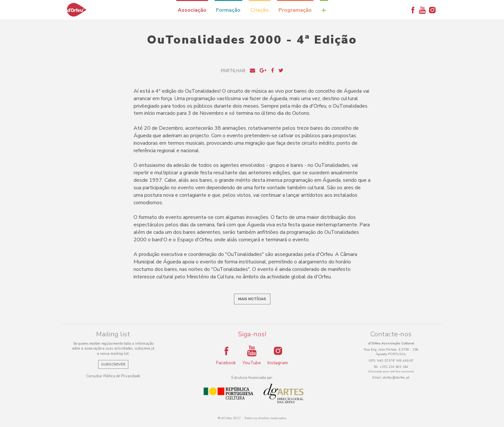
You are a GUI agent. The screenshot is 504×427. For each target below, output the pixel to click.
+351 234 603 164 (394, 367)
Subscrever (113, 364)
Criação (259, 10)
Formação (228, 10)
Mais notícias (252, 299)
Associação (192, 10)
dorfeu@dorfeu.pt (396, 378)
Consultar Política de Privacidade (113, 376)
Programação (295, 10)
